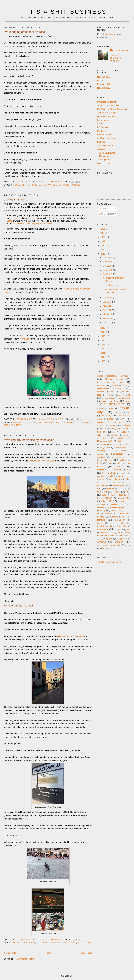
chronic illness (108, 398)
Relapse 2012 (104, 84)
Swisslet (101, 149)
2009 (103, 361)
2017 (103, 328)
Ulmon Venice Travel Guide (72, 636)
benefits (19, 423)
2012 (103, 349)
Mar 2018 (108, 314)
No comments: (55, 181)
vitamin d (122, 539)
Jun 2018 (108, 302)
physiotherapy (119, 485)
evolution (101, 426)
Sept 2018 (108, 270)
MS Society (103, 127)
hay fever (126, 435)
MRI (110, 463)
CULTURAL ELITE (114, 404)
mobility (123, 460)
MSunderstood (104, 135)
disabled (123, 416)
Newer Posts (10, 953)
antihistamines (103, 389)
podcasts (123, 489)
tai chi (124, 517)
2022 (103, 237)
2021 (103, 241)
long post (104, 447)
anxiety (120, 389)
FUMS (100, 124)
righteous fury (117, 504)
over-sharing (118, 482)
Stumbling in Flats (106, 146)
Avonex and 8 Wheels (107, 113)
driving (100, 419)
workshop (106, 549)
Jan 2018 (108, 323)
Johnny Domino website (108, 105)
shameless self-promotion (119, 507)
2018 (103, 254)
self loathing (61, 185)
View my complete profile (115, 58)
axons (9, 221)
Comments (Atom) (25, 959)
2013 (103, 345)
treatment (103, 529)
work (127, 545)
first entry (111, 34)
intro (113, 444)
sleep (103, 511)
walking (76, 185)
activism (126, 376)
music (119, 466)
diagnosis (118, 412)
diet (128, 412)
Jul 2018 (107, 298)
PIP (99, 489)
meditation (102, 457)
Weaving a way (104, 163)
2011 (103, 353)
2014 (103, 340)
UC (129, 529)
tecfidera (101, 520)
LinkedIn (127, 444)
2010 (103, 357)
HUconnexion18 (105, 441)
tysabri (118, 529)
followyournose (104, 120)
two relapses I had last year (41, 461)
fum (114, 432)
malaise (100, 454)
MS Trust (101, 131)
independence (124, 441)
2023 (103, 233)
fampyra (113, 425)
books (108, 395)
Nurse (124, 473)
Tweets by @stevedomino (109, 562)
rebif (128, 492)
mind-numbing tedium (121, 457)
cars (121, 395)
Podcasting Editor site (107, 102)
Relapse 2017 (104, 88)
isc (119, 444)
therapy (100, 523)
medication (117, 454)
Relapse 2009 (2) (105, 81)
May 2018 (108, 306)
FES (105, 429)
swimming (114, 517)
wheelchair (85, 943)
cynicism (111, 408)
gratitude (115, 435)
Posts (103, 209)
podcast (110, 489)
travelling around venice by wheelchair (29, 440)
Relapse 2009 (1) (105, 77)
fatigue (126, 425)
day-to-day (45, 185)
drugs (110, 419)
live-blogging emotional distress (24, 32)
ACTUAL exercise (114, 379)
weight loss (102, 545)
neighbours (102, 470)
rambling (102, 492)
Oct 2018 (108, 266)
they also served (115, 523)
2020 (103, 246)
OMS (110, 476)
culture (100, 408)
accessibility (112, 376)
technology (120, 520)
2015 (103, 336)
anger (125, 386)
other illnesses (115, 479)
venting (109, 539)
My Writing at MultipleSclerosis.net (113, 109)
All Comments (106, 214)
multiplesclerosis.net (107, 138)
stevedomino (120, 51)
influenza (104, 444)
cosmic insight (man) (37, 423)
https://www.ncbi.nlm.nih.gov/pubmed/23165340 (34, 224)
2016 (103, 332)
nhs (128, 470)
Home (48, 953)
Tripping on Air (104, 160)
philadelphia (103, 485)
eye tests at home (16, 200)
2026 (103, 229)
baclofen (101, 392)
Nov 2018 (108, 262)
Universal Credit (107, 533)
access (100, 376)
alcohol (115, 386)
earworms (101, 422)
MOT (19, 425)
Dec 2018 (108, 258)
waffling (101, 542)
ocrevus (100, 476)
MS (119, 463)
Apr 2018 (108, 310)
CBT (128, 395)
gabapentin (102, 435)
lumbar (123, 451)
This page (24, 339)
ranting (117, 492)
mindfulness (107, 460)
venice (72, 943)
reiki (104, 495)
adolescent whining (25, 185)
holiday (31, 943)
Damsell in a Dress (106, 116)
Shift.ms (101, 142)
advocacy (102, 385)
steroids (108, 514)
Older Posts (86, 953)
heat (105, 438)
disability (57, 423)
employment (117, 422)
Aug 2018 (108, 274)
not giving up (44, 943)
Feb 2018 (108, 318)
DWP (123, 419)
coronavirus (125, 398)
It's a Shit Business (67, 12)
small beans (116, 511)
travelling (60, 943)
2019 (103, 250)
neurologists (117, 470)
